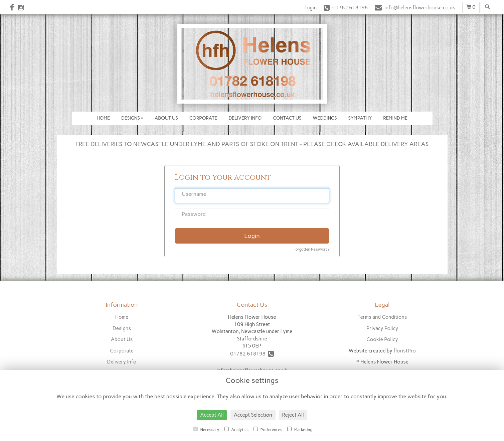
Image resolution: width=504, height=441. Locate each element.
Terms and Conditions (382, 317)
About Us (166, 118)
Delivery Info (245, 118)
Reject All (293, 415)
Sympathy (360, 118)
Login (252, 236)
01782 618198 (252, 354)
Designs (132, 118)
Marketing (300, 429)
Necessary (206, 429)
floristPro (405, 351)
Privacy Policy (382, 328)
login (311, 8)
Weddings (325, 118)
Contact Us (287, 118)
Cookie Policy (382, 339)
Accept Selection (253, 415)
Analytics (236, 429)
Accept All (212, 415)
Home (103, 118)
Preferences (268, 429)
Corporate (203, 118)
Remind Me (395, 118)
